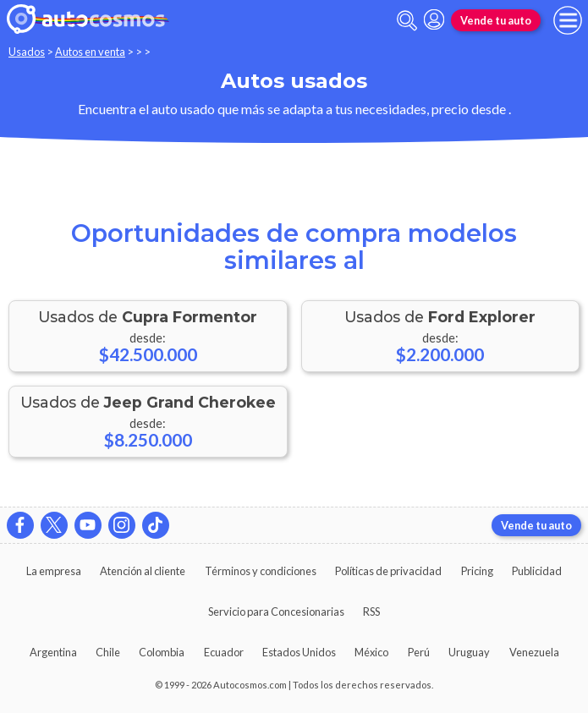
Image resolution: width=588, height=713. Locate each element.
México (371, 652)
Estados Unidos (299, 652)
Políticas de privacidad (388, 571)
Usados (27, 52)
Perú (419, 652)
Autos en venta (90, 52)
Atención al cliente (143, 571)
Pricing (477, 571)
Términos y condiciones (261, 571)
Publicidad (537, 571)
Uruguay (469, 652)
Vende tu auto (496, 20)
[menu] (568, 20)
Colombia (162, 652)
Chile (108, 652)
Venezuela (534, 652)
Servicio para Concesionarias (276, 612)
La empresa (54, 571)
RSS (371, 612)
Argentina (53, 652)
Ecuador (224, 652)
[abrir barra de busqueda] (407, 21)
